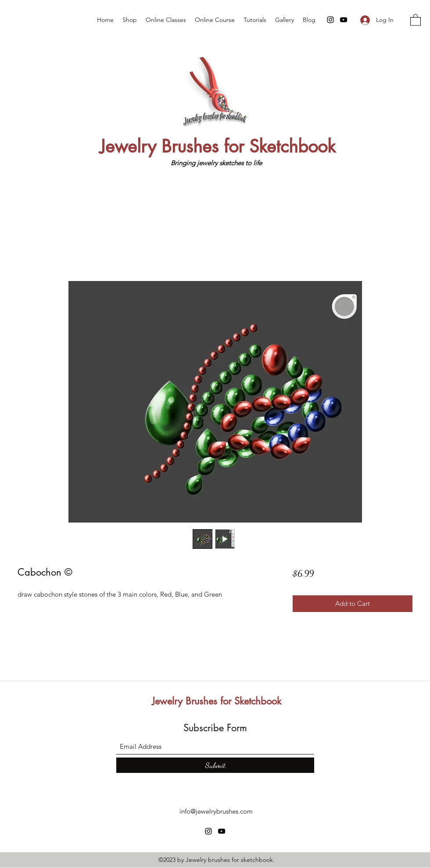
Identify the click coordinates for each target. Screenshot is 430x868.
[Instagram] (330, 20)
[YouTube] (344, 20)
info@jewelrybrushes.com (216, 811)
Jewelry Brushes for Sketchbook (218, 146)
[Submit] (215, 765)
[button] (416, 20)
